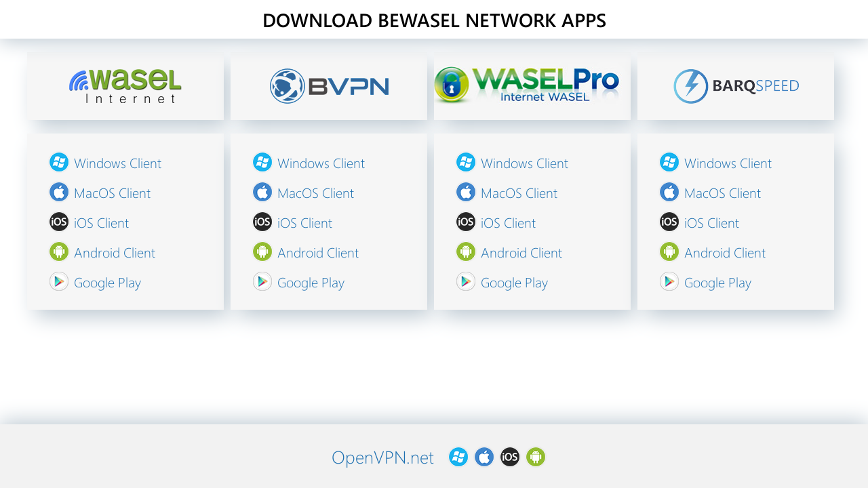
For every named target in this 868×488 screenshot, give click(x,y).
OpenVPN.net (383, 456)
